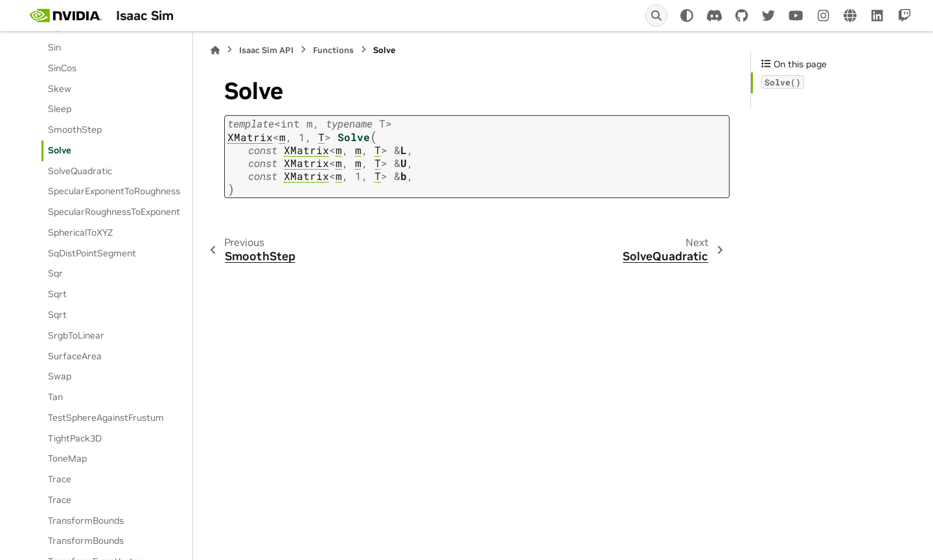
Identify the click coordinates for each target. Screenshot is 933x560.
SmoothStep (75, 129)
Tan (55, 397)
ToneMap (67, 458)
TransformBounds (86, 521)
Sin (54, 47)
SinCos (62, 68)
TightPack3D (75, 438)
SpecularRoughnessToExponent (114, 212)
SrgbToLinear (76, 335)
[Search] (656, 16)
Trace (60, 479)
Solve (60, 150)
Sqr (55, 273)
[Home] (215, 50)
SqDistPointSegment (92, 253)
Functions (333, 50)
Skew (60, 89)
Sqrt (57, 294)
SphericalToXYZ (80, 232)
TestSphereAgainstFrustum (106, 418)
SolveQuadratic (80, 171)
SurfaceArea (75, 356)
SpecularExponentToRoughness (114, 191)
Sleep (60, 109)
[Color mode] (687, 16)
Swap (60, 376)
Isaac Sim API (266, 50)
